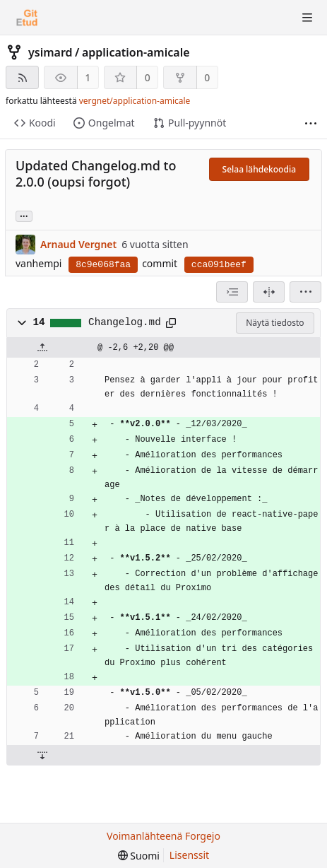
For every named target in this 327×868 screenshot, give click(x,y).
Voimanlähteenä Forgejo (163, 836)
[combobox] (232, 292)
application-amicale (136, 52)
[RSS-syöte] (22, 77)
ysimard (50, 52)
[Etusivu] (27, 18)
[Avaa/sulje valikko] (307, 18)
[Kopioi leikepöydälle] (171, 323)
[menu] (305, 292)
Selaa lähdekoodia (259, 169)
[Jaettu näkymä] (269, 292)
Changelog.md (125, 322)
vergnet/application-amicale (135, 101)
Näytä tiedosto (275, 323)
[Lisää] (311, 123)
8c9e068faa (103, 265)
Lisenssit (189, 855)
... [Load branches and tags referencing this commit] (24, 215)
